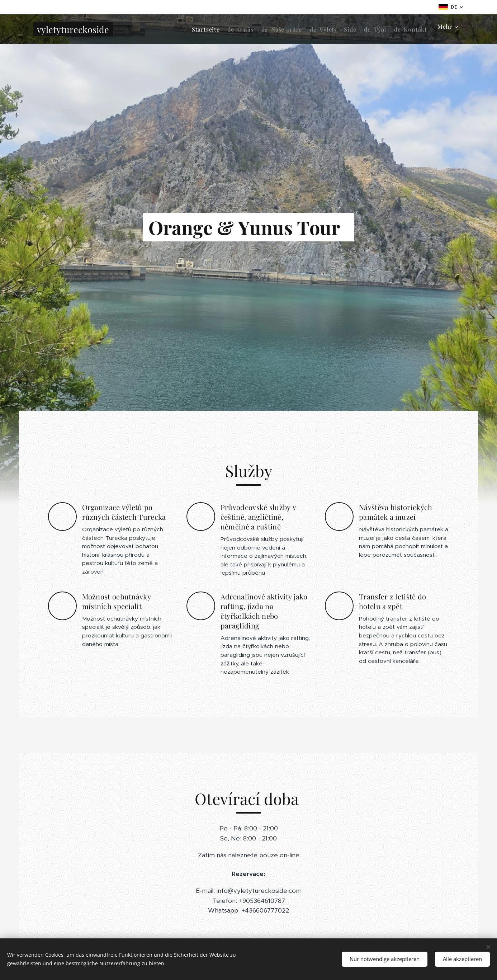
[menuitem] (177, 29)
